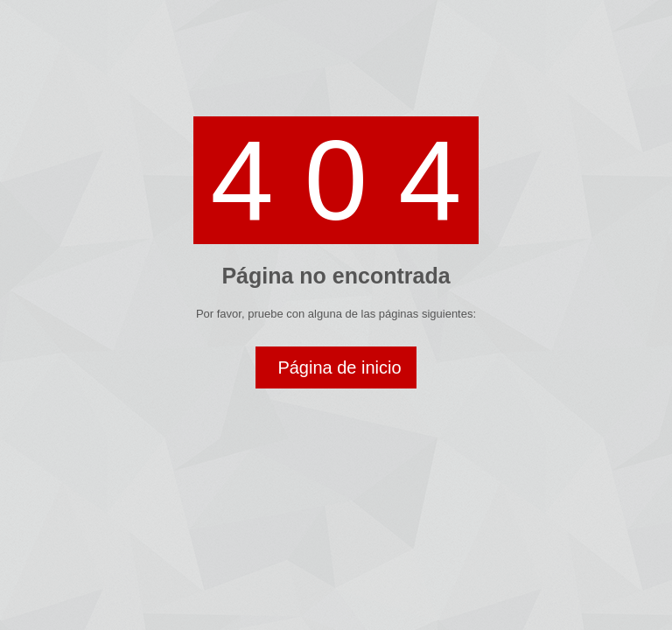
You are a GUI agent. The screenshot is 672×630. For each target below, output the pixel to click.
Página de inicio (339, 367)
